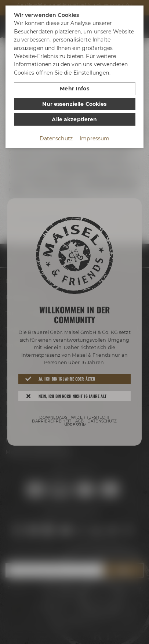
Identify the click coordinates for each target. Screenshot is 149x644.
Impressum (95, 138)
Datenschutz (56, 138)
